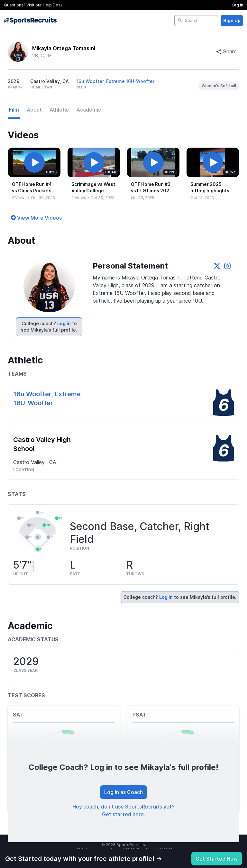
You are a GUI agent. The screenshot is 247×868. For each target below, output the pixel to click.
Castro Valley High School (42, 444)
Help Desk (53, 5)
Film (14, 110)
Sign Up (232, 20)
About (34, 110)
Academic (89, 110)
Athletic (59, 110)
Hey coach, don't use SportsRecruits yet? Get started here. (123, 810)
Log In (237, 5)
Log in (64, 323)
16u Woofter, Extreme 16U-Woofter (115, 81)
